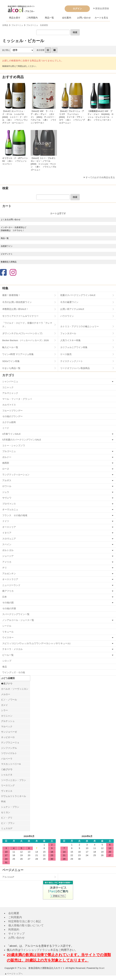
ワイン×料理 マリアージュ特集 (18, 354)
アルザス (7, 480)
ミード (6, 428)
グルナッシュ (8, 721)
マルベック (7, 726)
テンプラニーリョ (10, 742)
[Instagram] (13, 273)
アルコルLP (8, 877)
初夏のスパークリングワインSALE (78, 295)
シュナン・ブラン (10, 807)
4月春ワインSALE (11, 434)
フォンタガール (68, 333)
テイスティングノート (72, 361)
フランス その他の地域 (15, 515)
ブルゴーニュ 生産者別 (37, 25)
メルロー (6, 694)
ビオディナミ (7, 254)
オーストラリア (10, 579)
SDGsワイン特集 (11, 361)
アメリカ (7, 562)
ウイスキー (8, 637)
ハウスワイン (67, 316)
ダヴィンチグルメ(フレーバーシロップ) (22, 333)
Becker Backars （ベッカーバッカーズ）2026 (26, 340)
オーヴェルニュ (10, 509)
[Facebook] (3, 273)
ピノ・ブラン (8, 823)
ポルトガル (8, 550)
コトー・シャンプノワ (14, 445)
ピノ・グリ (7, 818)
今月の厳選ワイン (69, 302)
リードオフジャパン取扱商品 (75, 368)
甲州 (3, 802)
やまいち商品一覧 (11, 368)
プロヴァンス (9, 504)
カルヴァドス (9, 405)
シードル (7, 626)
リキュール (8, 632)
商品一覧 (49, 18)
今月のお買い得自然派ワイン (17, 302)
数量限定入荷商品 (9, 262)
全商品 (5, 25)
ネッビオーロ (8, 737)
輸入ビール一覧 (10, 347)
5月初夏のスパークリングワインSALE (22, 440)
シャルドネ (7, 775)
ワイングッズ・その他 (14, 672)
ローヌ (6, 469)
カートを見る (101, 18)
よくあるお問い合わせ (11, 220)
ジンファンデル (9, 748)
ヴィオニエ (7, 791)
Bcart (102, 968)
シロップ (7, 661)
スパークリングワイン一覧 (16, 614)
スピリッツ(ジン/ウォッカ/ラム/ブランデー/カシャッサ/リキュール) (36, 643)
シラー (4, 710)
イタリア (7, 533)
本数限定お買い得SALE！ (15, 309)
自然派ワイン (7, 246)
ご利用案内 (32, 18)
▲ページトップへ (14, 974)
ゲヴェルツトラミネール (14, 796)
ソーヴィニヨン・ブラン (14, 780)
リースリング (8, 785)
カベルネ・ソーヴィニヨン (15, 689)
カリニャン (7, 716)
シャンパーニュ (10, 381)
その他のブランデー (12, 416)
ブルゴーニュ (17, 25)
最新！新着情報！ (11, 295)
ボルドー (7, 457)
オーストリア (9, 527)
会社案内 (67, 18)
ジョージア (8, 556)
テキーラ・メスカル (12, 649)
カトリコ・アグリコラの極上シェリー (80, 326)
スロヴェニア (9, 539)
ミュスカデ (7, 828)
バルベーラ (7, 759)
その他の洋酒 (9, 608)
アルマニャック (10, 393)
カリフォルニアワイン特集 (74, 347)
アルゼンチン (9, 574)
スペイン (7, 544)
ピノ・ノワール (9, 700)
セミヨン (6, 812)
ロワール (7, 486)
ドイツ (6, 521)
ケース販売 (66, 354)
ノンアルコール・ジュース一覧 (18, 620)
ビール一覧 (8, 655)
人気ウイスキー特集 (70, 340)
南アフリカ (8, 591)
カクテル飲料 (9, 422)
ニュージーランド (11, 585)
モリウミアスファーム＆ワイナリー (20, 316)
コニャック (8, 387)
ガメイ (4, 705)
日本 (5, 597)
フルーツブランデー (12, 411)
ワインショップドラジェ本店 (38, 950)
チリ (5, 568)
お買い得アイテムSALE (72, 309)
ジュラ (6, 492)
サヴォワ (7, 498)
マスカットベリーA (11, 764)
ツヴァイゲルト (9, 753)
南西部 (6, 463)
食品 (5, 667)
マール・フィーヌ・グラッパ (17, 399)
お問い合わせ (84, 18)
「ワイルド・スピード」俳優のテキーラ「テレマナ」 (27, 325)
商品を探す (15, 18)
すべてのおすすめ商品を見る (100, 177)
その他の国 (8, 603)
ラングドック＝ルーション (16, 475)
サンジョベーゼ (9, 732)
